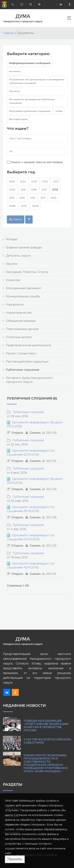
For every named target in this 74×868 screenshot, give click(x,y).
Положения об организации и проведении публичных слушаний (37, 81)
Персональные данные (22, 329)
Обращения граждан (21, 321)
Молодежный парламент (24, 288)
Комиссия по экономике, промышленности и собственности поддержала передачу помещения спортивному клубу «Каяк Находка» (46, 763)
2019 (23, 190)
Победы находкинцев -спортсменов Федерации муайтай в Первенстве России (46, 725)
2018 (34, 190)
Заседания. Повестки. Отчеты (27, 272)
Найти (16, 219)
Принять (15, 859)
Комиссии (13, 280)
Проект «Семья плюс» (21, 353)
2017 (44, 190)
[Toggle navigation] (69, 19)
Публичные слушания (27, 412)
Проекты (15, 91)
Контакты (15, 71)
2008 (12, 206)
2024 (23, 181)
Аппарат (12, 239)
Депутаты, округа (18, 256)
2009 (53, 198)
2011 (43, 198)
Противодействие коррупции (27, 362)
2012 (33, 198)
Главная (8, 33)
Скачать (35, 433)
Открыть (17, 433)
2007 (24, 206)
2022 (45, 181)
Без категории (18, 119)
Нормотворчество (19, 313)
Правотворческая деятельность (29, 345)
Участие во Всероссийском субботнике (47, 741)
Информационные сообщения (30, 63)
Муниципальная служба (23, 296)
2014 (22, 198)
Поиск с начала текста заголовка (37, 162)
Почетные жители (19, 337)
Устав (59, 111)
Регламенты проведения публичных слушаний (32, 101)
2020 (12, 190)
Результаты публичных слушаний (30, 111)
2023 (34, 181)
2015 (12, 198)
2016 (55, 190)
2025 (12, 181)
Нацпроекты (15, 305)
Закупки (12, 264)
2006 (35, 206)
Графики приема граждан (24, 247)
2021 (56, 181)
